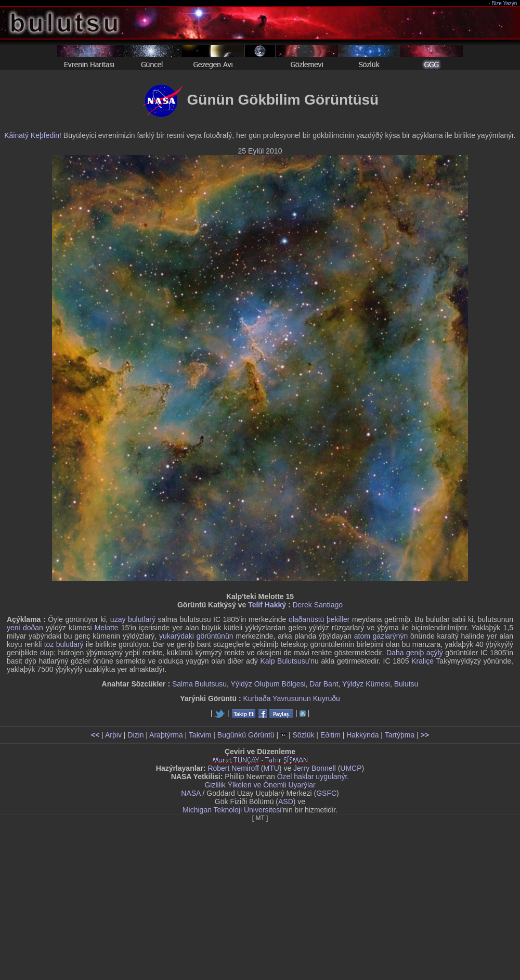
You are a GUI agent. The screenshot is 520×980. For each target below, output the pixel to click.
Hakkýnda (362, 735)
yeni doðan (25, 628)
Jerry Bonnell (315, 768)
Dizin (135, 735)
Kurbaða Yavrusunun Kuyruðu (292, 698)
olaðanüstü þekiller (319, 619)
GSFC (326, 793)
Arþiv (113, 735)
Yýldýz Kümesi (366, 684)
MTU (271, 768)
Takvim (200, 735)
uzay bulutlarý (133, 619)
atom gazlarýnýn (381, 636)
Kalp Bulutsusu (284, 661)
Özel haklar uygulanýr (312, 777)
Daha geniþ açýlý (415, 653)
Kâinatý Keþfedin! (33, 135)
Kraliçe (422, 661)
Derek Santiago (317, 605)
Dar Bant (324, 684)
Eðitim (330, 735)
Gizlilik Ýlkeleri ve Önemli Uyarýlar (260, 785)
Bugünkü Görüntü (246, 735)
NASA (191, 793)
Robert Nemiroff (233, 768)
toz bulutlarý (64, 644)
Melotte (107, 628)
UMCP (351, 768)
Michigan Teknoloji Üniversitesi (232, 810)
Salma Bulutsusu (199, 684)
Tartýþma (400, 735)
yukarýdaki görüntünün (196, 636)
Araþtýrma (166, 735)
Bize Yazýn (505, 3)
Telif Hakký (267, 605)
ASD (286, 801)
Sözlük (303, 735)
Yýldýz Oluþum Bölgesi (268, 684)
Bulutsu (406, 684)
